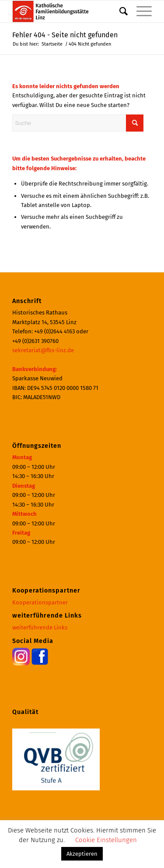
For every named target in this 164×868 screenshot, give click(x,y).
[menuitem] (119, 11)
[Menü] (140, 11)
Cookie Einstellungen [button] (106, 840)
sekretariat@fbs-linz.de (43, 350)
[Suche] (119, 11)
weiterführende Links (40, 627)
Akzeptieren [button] (82, 854)
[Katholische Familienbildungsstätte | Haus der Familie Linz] (68, 11)
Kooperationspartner (40, 602)
